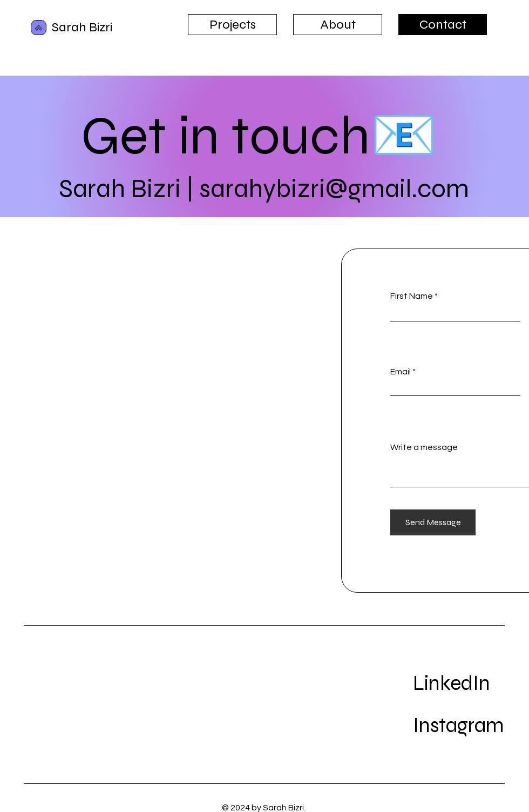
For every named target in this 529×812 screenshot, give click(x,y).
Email (401, 372)
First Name (412, 296)
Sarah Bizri (82, 27)
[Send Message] (433, 522)
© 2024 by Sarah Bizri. (264, 808)
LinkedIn (452, 683)
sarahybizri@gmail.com (334, 189)
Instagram (458, 725)
